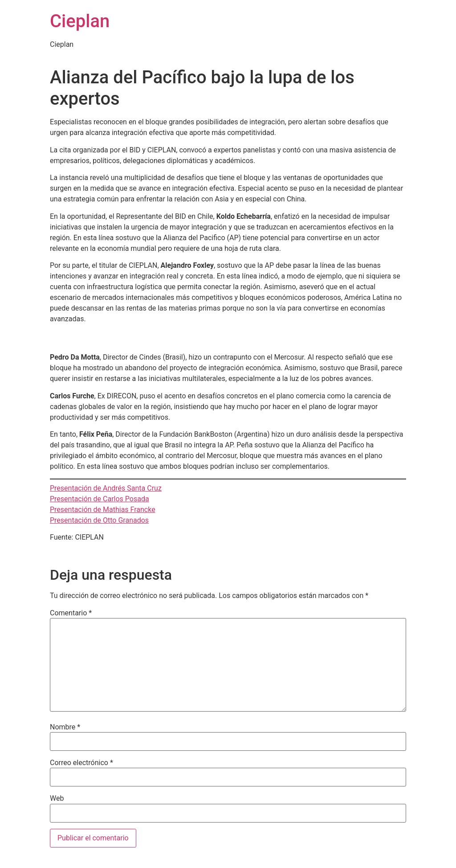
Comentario (71, 613)
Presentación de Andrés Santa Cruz (106, 488)
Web (57, 798)
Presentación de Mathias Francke (103, 510)
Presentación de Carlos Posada (100, 499)
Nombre (65, 727)
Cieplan (80, 21)
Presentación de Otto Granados (99, 520)
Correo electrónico (81, 763)
